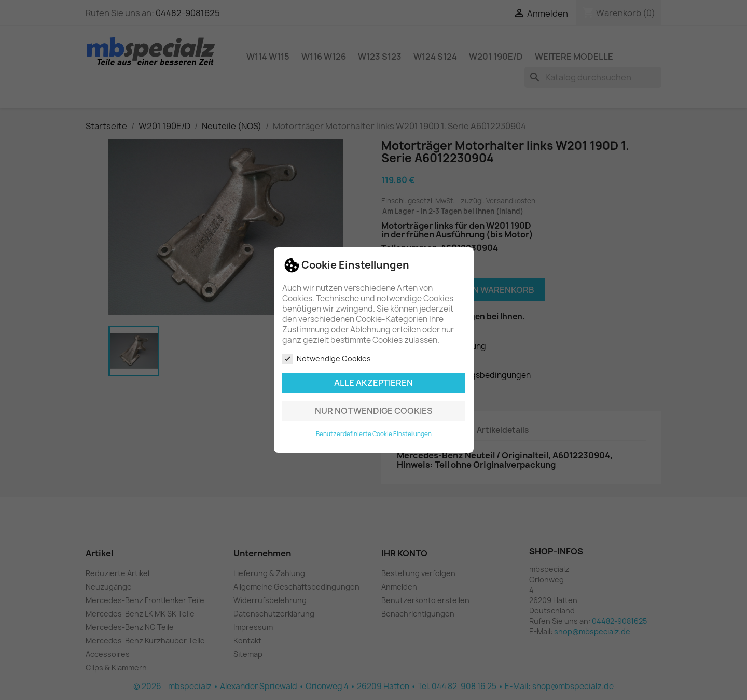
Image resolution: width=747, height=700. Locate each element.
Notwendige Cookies (327, 359)
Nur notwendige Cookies (374, 411)
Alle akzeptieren (374, 383)
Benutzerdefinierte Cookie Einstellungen (374, 434)
